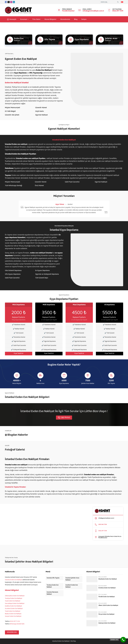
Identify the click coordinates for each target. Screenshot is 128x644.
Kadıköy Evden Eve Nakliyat (13, 606)
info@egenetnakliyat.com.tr (93, 11)
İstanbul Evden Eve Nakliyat (14, 580)
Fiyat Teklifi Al (19, 354)
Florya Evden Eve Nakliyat (106, 614)
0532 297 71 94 (15, 621)
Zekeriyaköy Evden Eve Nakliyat (15, 596)
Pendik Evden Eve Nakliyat (107, 597)
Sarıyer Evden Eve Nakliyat (13, 616)
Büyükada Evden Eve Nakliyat (108, 579)
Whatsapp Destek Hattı (17, 624)
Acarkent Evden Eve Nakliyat (14, 609)
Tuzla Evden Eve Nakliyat (13, 601)
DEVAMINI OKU (12, 632)
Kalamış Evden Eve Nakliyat (107, 623)
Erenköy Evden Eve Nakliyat (107, 588)
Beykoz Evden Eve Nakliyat (13, 614)
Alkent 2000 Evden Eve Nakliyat (108, 605)
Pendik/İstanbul (68, 11)
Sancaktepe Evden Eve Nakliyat (15, 604)
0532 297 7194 (118, 11)
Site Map (73, 641)
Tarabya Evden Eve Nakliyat (14, 598)
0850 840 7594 (103, 524)
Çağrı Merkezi (64, 418)
